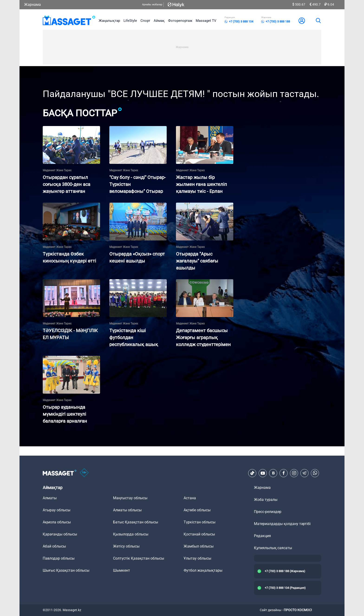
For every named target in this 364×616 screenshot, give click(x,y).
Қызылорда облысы (131, 534)
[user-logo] (302, 21)
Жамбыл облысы (199, 546)
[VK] (273, 473)
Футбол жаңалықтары (203, 570)
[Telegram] (305, 473)
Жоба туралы (266, 500)
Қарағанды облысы (60, 534)
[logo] (69, 21)
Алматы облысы (127, 510)
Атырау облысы (57, 510)
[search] (318, 21)
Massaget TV (206, 21)
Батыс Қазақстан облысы (136, 522)
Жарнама (32, 5)
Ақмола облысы (57, 522)
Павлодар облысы (59, 558)
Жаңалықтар (109, 21)
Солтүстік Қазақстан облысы (139, 558)
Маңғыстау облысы (130, 498)
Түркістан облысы (200, 522)
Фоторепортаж (180, 21)
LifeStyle (130, 21)
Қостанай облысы (199, 534)
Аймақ (159, 21)
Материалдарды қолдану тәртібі (282, 524)
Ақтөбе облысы (197, 510)
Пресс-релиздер (268, 512)
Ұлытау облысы (197, 558)
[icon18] (84, 473)
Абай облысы (54, 546)
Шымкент (122, 570)
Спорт (145, 21)
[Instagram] (294, 473)
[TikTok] (252, 473)
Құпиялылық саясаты (273, 548)
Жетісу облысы (126, 546)
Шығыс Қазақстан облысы (66, 570)
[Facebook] (284, 473)
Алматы (50, 498)
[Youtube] (263, 473)
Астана (190, 498)
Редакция (262, 536)
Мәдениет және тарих (57, 170)
